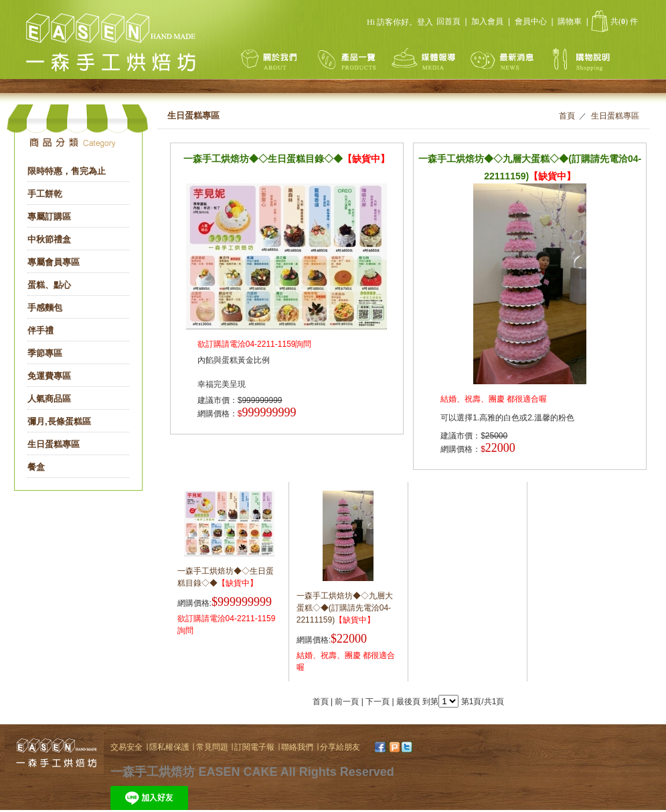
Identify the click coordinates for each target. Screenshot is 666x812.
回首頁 (448, 21)
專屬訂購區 (49, 217)
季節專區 (45, 353)
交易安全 (127, 747)
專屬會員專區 (54, 262)
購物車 (570, 21)
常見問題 (213, 747)
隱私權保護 (170, 747)
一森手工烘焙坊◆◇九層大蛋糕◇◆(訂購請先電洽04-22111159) (345, 608)
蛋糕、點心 (49, 285)
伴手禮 (40, 330)
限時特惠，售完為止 (67, 171)
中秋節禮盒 (49, 239)
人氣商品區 (49, 399)
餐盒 (36, 467)
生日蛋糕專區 (54, 444)
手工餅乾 (45, 194)
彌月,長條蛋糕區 (59, 421)
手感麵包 (45, 308)
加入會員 (487, 21)
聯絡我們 (297, 747)
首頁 (567, 116)
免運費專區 (49, 376)
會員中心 (531, 21)
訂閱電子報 (255, 747)
